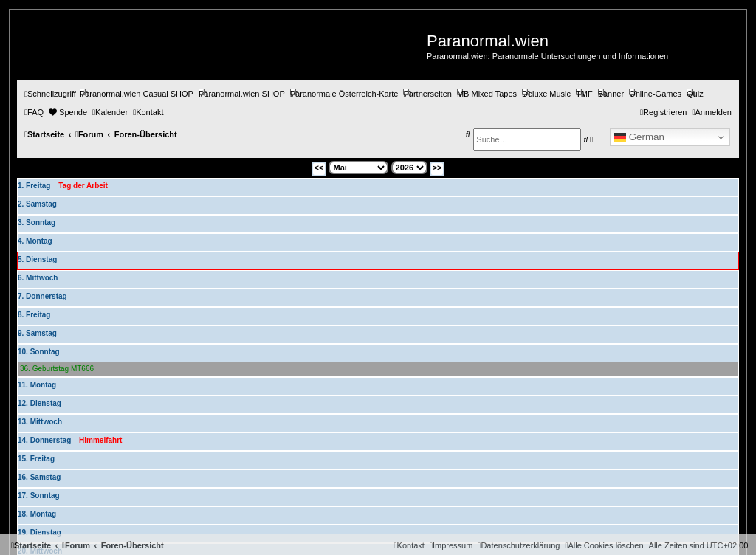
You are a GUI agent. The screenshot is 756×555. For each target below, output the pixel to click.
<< (319, 168)
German (639, 137)
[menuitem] (137, 94)
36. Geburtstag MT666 (57, 369)
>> (437, 168)
